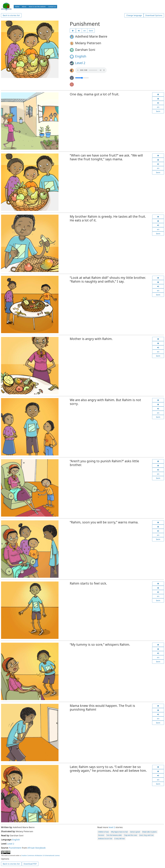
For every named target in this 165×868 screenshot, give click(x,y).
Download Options (154, 15)
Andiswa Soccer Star (105, 839)
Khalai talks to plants (149, 832)
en (85, 31)
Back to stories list (11, 15)
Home (17, 7)
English (81, 56)
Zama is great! (135, 832)
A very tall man (120, 839)
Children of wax (103, 832)
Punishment (15, 848)
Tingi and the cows (131, 835)
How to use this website (37, 7)
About (24, 7)
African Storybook (37, 848)
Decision (101, 835)
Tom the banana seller (114, 835)
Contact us (52, 7)
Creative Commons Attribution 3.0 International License (40, 855)
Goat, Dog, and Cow (146, 835)
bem (91, 31)
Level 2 (80, 63)
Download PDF (30, 864)
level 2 (112, 827)
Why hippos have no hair (119, 832)
